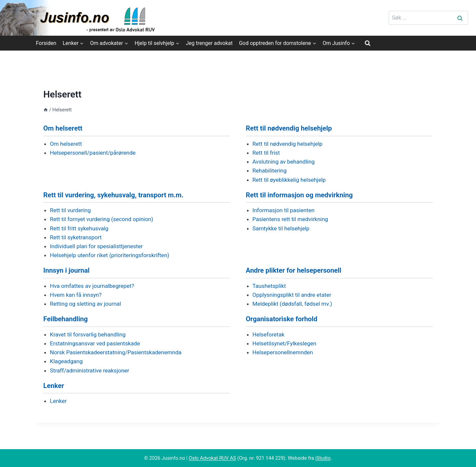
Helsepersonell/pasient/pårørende (93, 153)
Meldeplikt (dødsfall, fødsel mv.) (292, 304)
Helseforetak (269, 334)
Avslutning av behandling (284, 162)
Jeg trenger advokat (209, 43)
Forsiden (46, 43)
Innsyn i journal (66, 270)
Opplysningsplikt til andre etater (292, 295)
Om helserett (63, 128)
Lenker (54, 386)
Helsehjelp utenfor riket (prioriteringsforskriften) (110, 255)
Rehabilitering (270, 171)
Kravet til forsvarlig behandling (88, 334)
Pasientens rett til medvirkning (290, 219)
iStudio (323, 458)
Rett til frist (266, 153)
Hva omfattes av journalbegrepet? (92, 286)
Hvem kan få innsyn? (76, 295)
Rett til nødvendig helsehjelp (289, 128)
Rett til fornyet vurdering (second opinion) (102, 219)
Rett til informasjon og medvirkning (299, 195)
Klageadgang (66, 361)
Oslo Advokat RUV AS (212, 458)
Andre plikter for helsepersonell (294, 270)
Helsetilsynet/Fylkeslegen (284, 343)
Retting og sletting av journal (85, 304)
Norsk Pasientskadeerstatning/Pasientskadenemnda (116, 352)
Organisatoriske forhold (282, 319)
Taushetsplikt (269, 286)
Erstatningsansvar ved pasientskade (95, 343)
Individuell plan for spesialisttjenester (96, 246)
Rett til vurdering (70, 210)
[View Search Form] (368, 43)
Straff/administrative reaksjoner (90, 370)
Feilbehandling (65, 319)
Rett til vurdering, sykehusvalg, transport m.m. (113, 195)
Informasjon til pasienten (284, 210)
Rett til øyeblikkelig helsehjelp (289, 180)
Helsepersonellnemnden (283, 352)
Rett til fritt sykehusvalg (79, 228)
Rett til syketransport (76, 237)
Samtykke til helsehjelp (281, 228)
